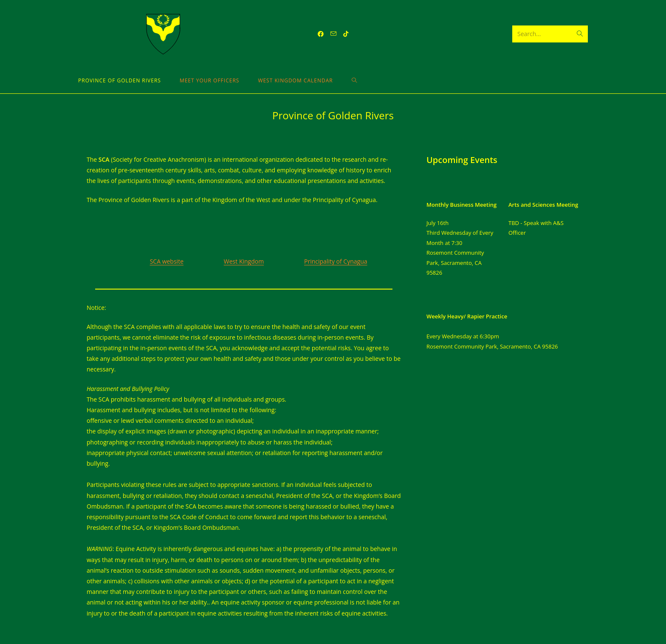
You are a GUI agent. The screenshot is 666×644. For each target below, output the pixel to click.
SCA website (167, 261)
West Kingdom (244, 261)
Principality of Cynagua (336, 261)
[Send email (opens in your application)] (333, 34)
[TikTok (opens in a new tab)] (346, 34)
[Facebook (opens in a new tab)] (321, 34)
